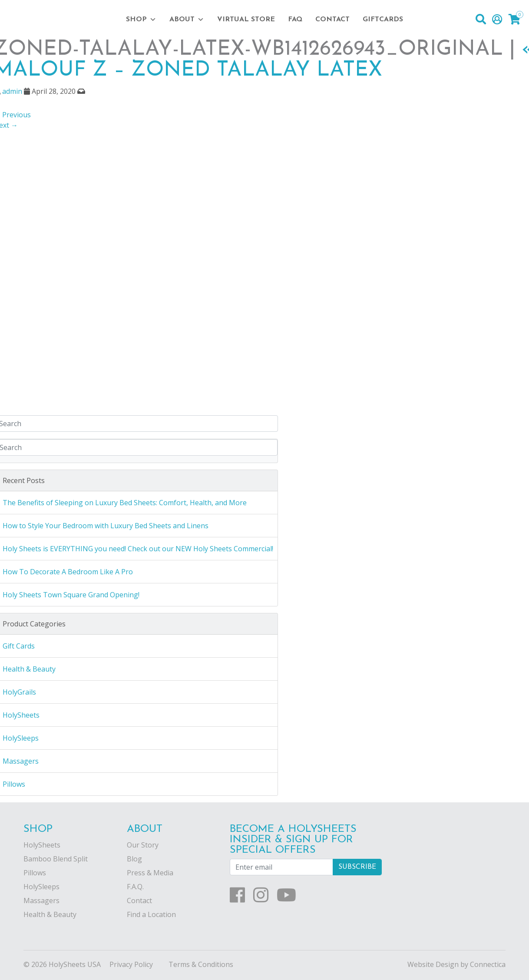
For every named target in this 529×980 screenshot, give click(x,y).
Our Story (143, 845)
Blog (134, 859)
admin (12, 91)
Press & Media (150, 873)
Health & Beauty (50, 914)
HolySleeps (41, 887)
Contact (332, 20)
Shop (141, 20)
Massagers (41, 901)
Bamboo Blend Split (56, 859)
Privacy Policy (131, 964)
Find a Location (151, 914)
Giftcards (383, 20)
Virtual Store (246, 20)
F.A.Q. (135, 887)
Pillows (35, 873)
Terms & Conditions (201, 964)
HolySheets (42, 845)
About (187, 20)
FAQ (295, 20)
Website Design (433, 964)
